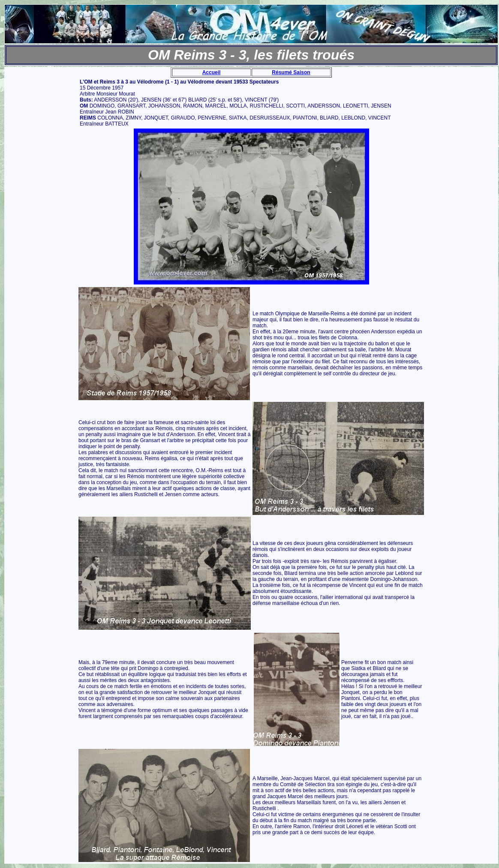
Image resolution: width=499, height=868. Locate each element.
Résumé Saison (291, 72)
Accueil (212, 72)
